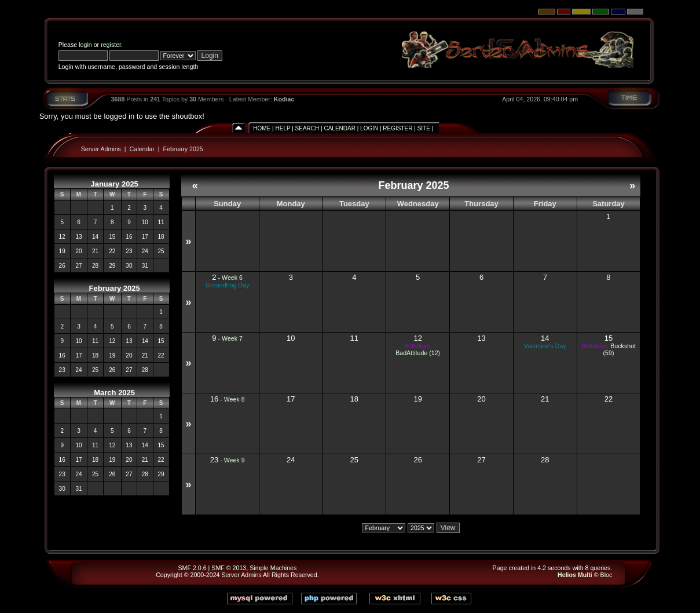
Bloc (606, 575)
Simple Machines (273, 568)
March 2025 (114, 393)
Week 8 (234, 399)
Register (397, 128)
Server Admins (101, 149)
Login (369, 128)
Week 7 (232, 338)
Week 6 (232, 278)
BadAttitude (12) (418, 353)
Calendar (339, 128)
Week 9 (234, 460)
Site (424, 128)
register (111, 45)
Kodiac (284, 99)
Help (283, 128)
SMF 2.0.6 (192, 568)
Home (262, 128)
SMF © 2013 (229, 568)
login (85, 45)
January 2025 (114, 184)
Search (307, 128)
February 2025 (183, 149)
